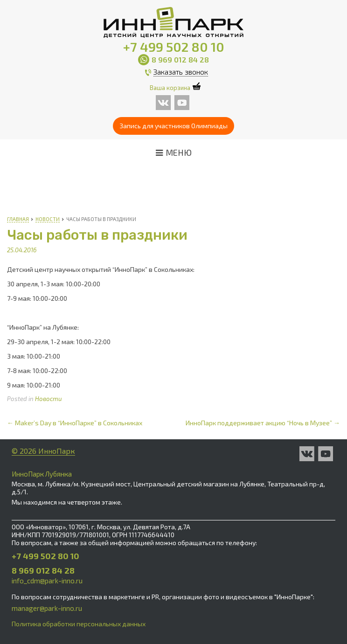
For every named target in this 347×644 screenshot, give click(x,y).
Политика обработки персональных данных (79, 624)
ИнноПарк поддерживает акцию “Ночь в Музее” (263, 423)
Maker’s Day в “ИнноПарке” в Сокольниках (75, 423)
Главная (18, 219)
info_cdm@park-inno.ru (47, 581)
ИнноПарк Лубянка (42, 474)
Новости (49, 399)
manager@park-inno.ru (47, 608)
